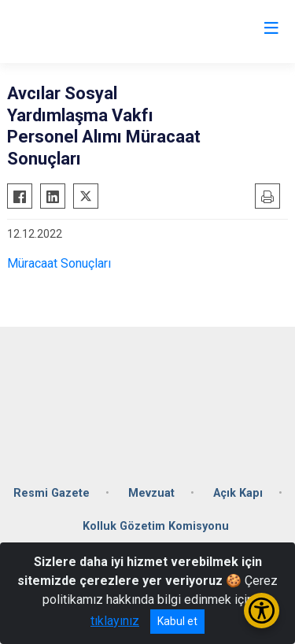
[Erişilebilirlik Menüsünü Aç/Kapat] (262, 611)
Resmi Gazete (52, 493)
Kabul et (177, 621)
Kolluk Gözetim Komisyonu (156, 526)
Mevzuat (151, 493)
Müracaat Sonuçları (61, 263)
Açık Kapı (238, 493)
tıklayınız (115, 621)
